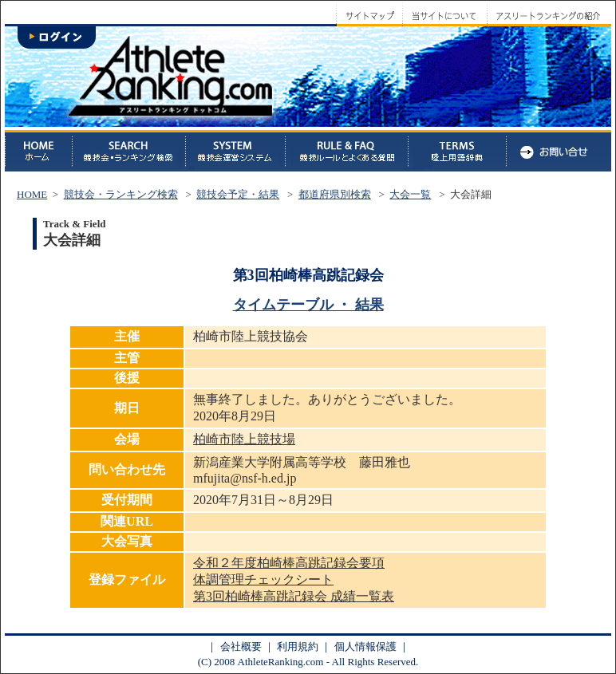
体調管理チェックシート (263, 579)
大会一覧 (410, 194)
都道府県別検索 (335, 194)
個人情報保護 (365, 646)
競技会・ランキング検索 (121, 194)
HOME (32, 194)
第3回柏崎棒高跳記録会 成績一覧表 (294, 596)
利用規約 (298, 646)
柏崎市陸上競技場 (244, 439)
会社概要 (241, 646)
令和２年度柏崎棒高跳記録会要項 (289, 563)
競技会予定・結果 (238, 194)
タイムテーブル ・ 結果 (308, 305)
